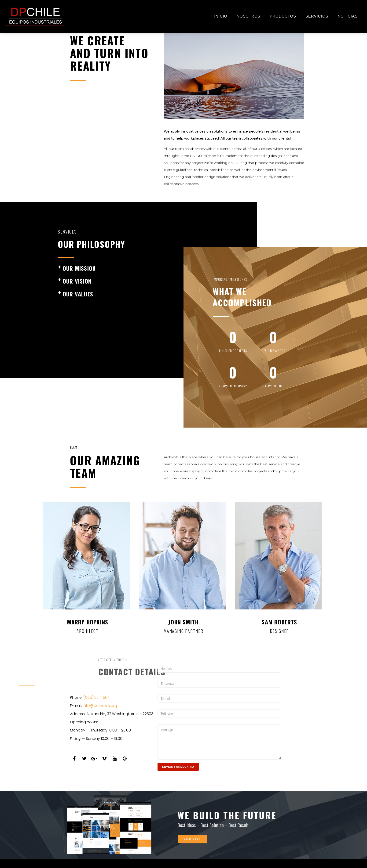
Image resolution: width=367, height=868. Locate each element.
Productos (283, 16)
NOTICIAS (348, 16)
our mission (79, 268)
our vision (77, 281)
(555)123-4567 (96, 697)
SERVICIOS (317, 16)
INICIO (221, 16)
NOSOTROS (248, 16)
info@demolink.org (100, 706)
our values (78, 294)
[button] (119, 268)
